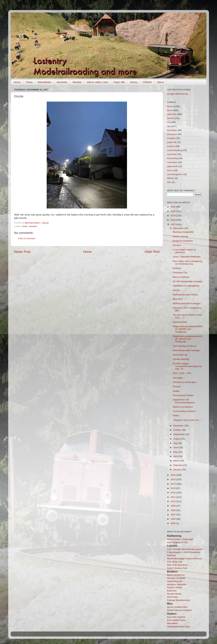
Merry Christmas (181, 277)
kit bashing (173, 158)
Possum (177, 386)
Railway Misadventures (179, 600)
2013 (173, 488)
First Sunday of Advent (184, 411)
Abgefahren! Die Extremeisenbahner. (184, 401)
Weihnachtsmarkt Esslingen (187, 303)
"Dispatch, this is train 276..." (187, 420)
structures (172, 134)
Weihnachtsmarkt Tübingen (186, 350)
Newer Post (22, 252)
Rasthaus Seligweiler (183, 232)
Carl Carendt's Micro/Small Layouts (185, 549)
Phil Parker (173, 597)
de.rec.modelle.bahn (177, 607)
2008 (173, 510)
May (176, 452)
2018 (173, 220)
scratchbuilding (175, 150)
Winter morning (180, 236)
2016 (173, 475)
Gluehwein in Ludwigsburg (186, 286)
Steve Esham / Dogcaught (180, 539)
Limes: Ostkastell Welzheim (187, 257)
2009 (173, 506)
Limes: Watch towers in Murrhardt (184, 251)
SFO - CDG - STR (182, 373)
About (160, 82)
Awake (176, 391)
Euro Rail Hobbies (176, 617)
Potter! (176, 416)
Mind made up (180, 355)
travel (25, 226)
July (176, 443)
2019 (173, 216)
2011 (173, 497)
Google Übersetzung (178, 94)
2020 (173, 211)
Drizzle (176, 290)
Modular (77, 82)
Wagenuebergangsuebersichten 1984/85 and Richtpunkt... (187, 339)
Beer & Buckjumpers (177, 565)
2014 (173, 484)
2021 (173, 207)
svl (169, 122)
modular (171, 138)
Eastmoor (172, 591)
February (178, 465)
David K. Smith (175, 587)
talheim (171, 178)
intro (169, 182)
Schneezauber (180, 322)
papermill (172, 142)
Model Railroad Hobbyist (179, 610)
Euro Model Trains (176, 620)
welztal (171, 118)
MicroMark (172, 623)
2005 (173, 523)
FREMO (147, 82)
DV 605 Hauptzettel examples (188, 281)
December (179, 228)
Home (17, 82)
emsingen (172, 130)
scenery (171, 146)
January (178, 470)
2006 (173, 519)
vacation (33, 226)
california (172, 114)
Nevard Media (174, 594)
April (176, 456)
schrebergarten (175, 174)
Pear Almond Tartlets (183, 395)
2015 (173, 479)
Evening (177, 268)
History (134, 82)
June (176, 447)
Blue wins (178, 299)
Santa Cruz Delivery (183, 407)
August (177, 439)
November (179, 426)
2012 (173, 493)
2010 (173, 501)
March (177, 461)
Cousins (177, 245)
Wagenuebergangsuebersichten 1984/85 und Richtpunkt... (187, 329)
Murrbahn (62, 82)
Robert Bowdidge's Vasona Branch (185, 559)
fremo (170, 170)
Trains (29, 82)
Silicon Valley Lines (98, 82)
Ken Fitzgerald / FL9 (177, 542)
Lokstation (172, 162)
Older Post (152, 252)
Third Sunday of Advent (184, 346)
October (178, 430)
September (179, 434)
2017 (173, 224)
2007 (173, 515)
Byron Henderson (176, 575)
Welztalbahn (45, 82)
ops (169, 126)
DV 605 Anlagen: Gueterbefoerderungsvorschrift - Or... (187, 366)
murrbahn (172, 154)
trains (170, 106)
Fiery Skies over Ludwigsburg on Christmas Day (187, 263)
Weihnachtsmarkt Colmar (185, 295)
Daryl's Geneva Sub (177, 568)
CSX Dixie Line (175, 562)
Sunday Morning (181, 359)
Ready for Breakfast (183, 241)
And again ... (179, 378)
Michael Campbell (176, 578)
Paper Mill (119, 82)
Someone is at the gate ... (186, 382)
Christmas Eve (180, 273)
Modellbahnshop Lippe (179, 627)
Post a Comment (27, 238)
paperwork (172, 166)
